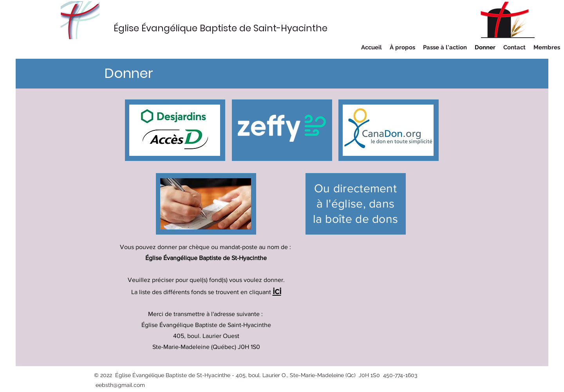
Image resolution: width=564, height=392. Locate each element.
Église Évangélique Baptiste (176, 28)
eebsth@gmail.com (120, 385)
